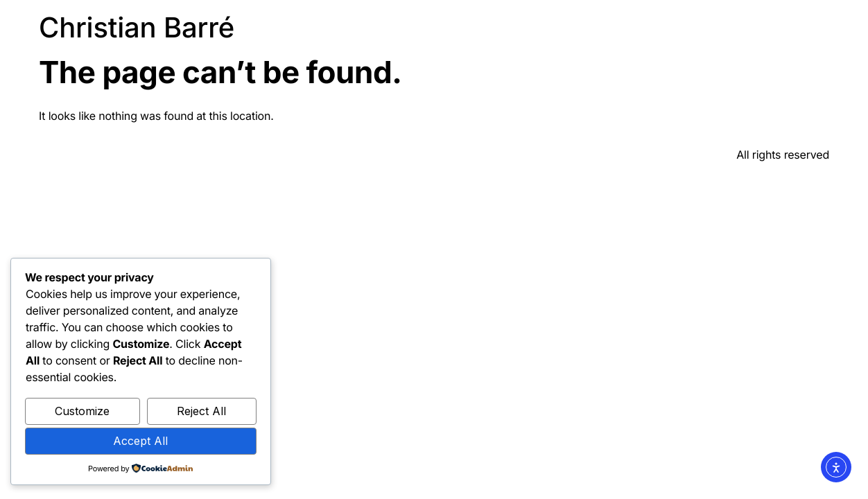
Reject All (201, 411)
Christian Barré (137, 27)
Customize (82, 411)
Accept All (140, 441)
